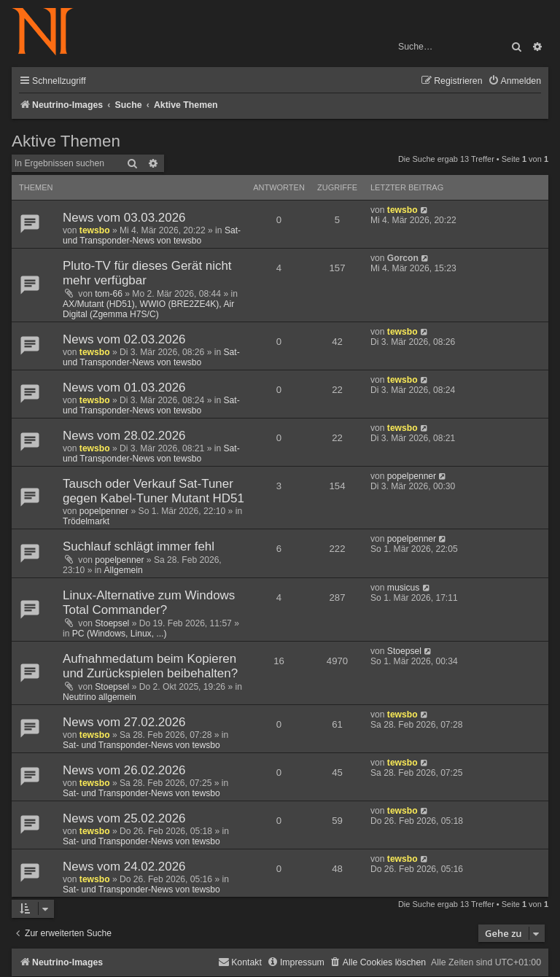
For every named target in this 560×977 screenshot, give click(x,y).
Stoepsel (112, 623)
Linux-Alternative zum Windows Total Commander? (149, 603)
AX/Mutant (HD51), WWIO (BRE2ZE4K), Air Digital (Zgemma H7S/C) (148, 309)
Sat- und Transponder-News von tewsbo (152, 236)
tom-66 (109, 294)
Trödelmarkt (86, 521)
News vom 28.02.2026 (124, 436)
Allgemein (124, 570)
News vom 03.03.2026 (124, 218)
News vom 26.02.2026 (124, 770)
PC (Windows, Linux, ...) (120, 634)
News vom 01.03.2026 (124, 388)
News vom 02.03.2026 (124, 339)
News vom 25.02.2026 (124, 818)
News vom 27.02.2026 (124, 722)
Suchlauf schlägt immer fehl (139, 546)
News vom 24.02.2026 (124, 867)
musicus (403, 588)
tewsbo (95, 230)
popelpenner (104, 511)
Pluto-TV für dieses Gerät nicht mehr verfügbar (147, 273)
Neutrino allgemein (100, 697)
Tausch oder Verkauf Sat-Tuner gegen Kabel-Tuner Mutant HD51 (153, 491)
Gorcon (403, 258)
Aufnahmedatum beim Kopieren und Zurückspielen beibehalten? (150, 666)
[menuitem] (514, 81)
